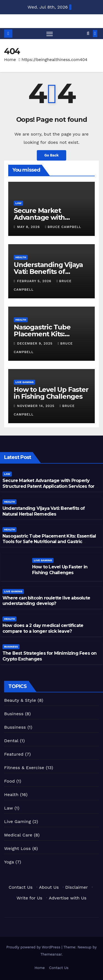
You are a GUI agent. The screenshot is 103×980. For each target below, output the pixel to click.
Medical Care (18, 835)
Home (10, 60)
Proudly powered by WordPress (34, 947)
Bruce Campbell (63, 227)
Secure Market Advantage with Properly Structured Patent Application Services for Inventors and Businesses (48, 486)
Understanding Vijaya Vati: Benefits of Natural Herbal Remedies (44, 511)
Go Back (52, 155)
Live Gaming (24, 382)
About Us (49, 887)
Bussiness (15, 727)
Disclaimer (77, 887)
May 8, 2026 (29, 227)
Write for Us (29, 898)
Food (9, 781)
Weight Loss (17, 848)
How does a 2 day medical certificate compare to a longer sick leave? (43, 628)
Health (21, 257)
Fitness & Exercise (24, 768)
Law (18, 203)
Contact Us (21, 887)
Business (11, 647)
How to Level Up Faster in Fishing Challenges (51, 393)
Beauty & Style (20, 700)
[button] (88, 33)
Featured (14, 754)
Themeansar (51, 954)
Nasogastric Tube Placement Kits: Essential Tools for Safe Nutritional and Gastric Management (49, 542)
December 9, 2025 (35, 343)
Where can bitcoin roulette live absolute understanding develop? (46, 601)
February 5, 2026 (35, 281)
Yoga (9, 862)
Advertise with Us (68, 898)
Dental (11, 741)
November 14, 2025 (36, 406)
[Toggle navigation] (50, 34)
